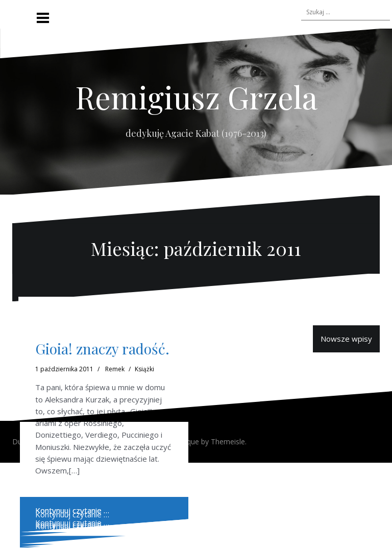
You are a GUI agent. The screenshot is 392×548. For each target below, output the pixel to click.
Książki (144, 369)
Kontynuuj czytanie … (72, 522)
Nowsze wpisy (346, 339)
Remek (115, 369)
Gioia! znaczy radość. (102, 349)
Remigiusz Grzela (196, 97)
